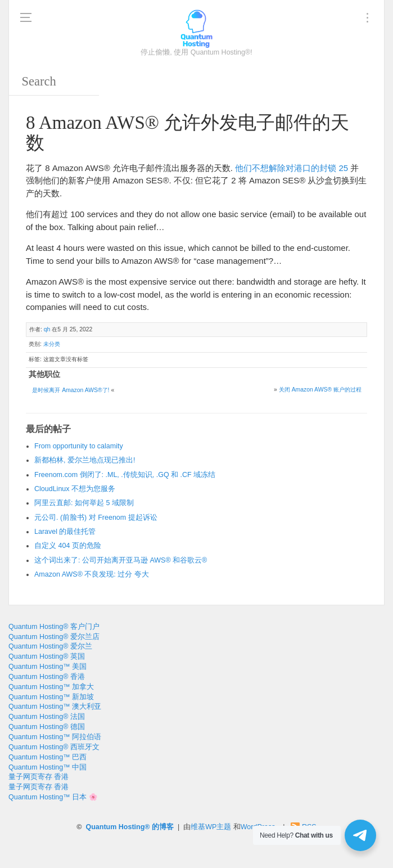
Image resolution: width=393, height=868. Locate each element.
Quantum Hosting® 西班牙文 (54, 747)
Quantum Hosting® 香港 (47, 677)
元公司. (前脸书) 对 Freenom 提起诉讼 (96, 518)
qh (47, 329)
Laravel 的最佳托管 (65, 532)
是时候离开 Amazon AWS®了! (71, 390)
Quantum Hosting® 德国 (47, 727)
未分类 (52, 344)
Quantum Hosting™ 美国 (48, 667)
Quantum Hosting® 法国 (47, 717)
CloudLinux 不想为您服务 (75, 489)
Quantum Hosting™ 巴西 (48, 757)
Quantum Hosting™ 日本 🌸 (53, 797)
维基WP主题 (211, 827)
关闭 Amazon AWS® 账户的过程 (320, 390)
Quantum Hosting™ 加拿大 (51, 687)
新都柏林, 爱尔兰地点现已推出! (85, 460)
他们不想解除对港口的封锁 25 (292, 168)
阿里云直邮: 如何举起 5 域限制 (84, 503)
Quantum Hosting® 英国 (47, 656)
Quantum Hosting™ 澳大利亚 (55, 707)
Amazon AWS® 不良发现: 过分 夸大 (92, 574)
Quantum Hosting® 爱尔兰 (50, 646)
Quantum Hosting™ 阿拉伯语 (55, 737)
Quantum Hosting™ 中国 (48, 767)
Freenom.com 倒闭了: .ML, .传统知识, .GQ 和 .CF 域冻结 (125, 475)
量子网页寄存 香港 (39, 777)
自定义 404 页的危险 (68, 546)
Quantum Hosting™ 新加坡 (51, 697)
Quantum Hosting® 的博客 (130, 827)
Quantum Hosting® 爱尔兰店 (54, 637)
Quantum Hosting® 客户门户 (54, 627)
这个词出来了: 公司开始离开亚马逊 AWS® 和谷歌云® (121, 560)
